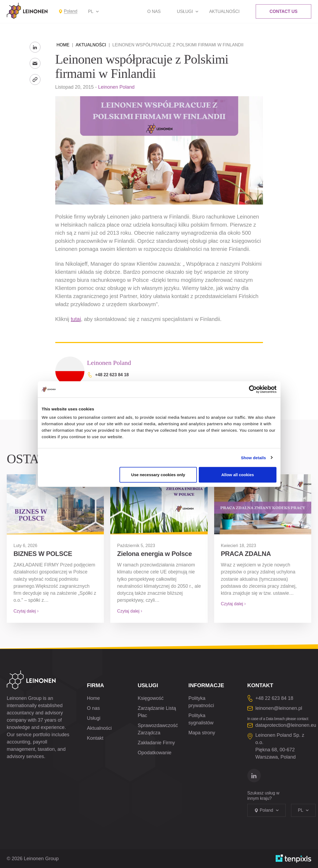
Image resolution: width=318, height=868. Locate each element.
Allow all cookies (238, 475)
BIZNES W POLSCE (43, 554)
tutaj (76, 319)
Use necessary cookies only (158, 475)
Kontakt (95, 738)
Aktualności (224, 11)
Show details (253, 457)
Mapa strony (202, 733)
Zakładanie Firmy (156, 743)
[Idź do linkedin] (254, 776)
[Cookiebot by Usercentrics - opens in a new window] (253, 389)
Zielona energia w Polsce (154, 554)
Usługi (185, 11)
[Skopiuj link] (35, 79)
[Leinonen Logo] (27, 11)
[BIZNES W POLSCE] (55, 504)
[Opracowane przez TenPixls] (293, 859)
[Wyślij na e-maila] (35, 63)
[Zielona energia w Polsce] (159, 504)
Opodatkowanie (154, 753)
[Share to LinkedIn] (35, 47)
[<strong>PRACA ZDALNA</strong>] (263, 504)
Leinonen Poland (116, 87)
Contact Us (283, 11)
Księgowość (151, 698)
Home (63, 45)
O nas (154, 11)
